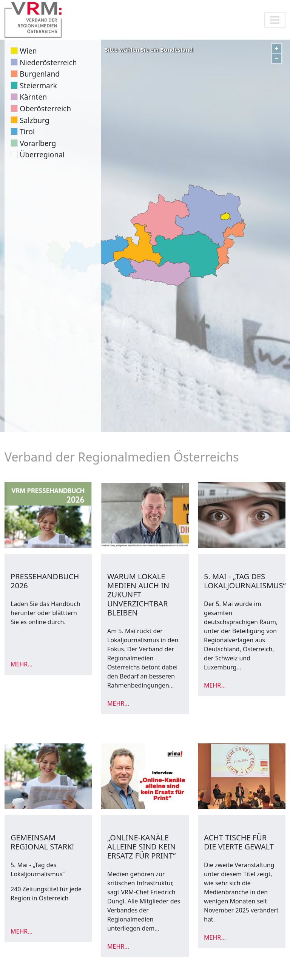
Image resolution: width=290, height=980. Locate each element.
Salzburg (34, 120)
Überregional (42, 155)
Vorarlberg (38, 143)
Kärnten (33, 97)
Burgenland (40, 74)
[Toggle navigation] (275, 20)
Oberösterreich (45, 108)
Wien (28, 51)
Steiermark (38, 85)
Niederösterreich (48, 62)
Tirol (27, 132)
